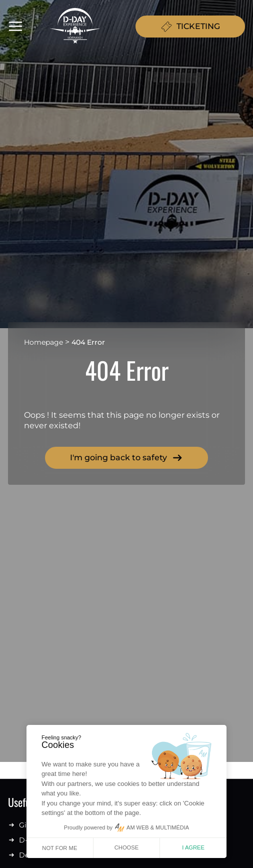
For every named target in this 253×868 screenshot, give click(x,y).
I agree (193, 847)
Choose (127, 847)
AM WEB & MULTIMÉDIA (158, 827)
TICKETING (190, 27)
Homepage (43, 342)
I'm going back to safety (126, 458)
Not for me (59, 848)
